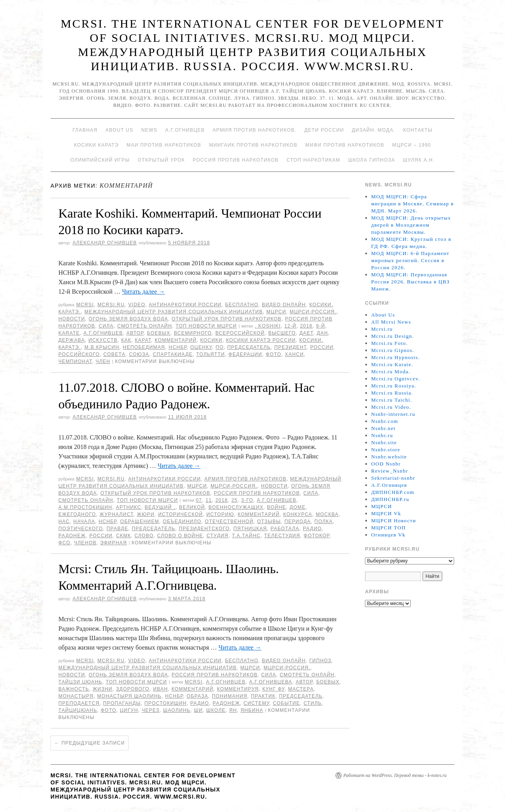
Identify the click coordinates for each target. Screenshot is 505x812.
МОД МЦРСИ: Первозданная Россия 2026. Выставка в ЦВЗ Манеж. (411, 282)
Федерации (245, 354)
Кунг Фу (273, 689)
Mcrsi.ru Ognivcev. (396, 379)
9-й (321, 326)
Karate (69, 333)
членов (85, 543)
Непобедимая (144, 347)
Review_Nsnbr (390, 471)
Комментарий (176, 340)
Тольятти (210, 354)
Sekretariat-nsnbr (393, 478)
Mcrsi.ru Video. (391, 407)
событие (287, 703)
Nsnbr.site (384, 442)
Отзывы (269, 521)
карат (143, 340)
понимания (230, 696)
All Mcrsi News (391, 322)
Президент (290, 347)
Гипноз (320, 661)
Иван (161, 689)
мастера (301, 689)
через (151, 710)
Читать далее (143, 291)
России (322, 347)
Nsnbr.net (383, 428)
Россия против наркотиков (236, 160)
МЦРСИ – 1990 (411, 145)
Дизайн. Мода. (374, 130)
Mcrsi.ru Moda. (391, 372)
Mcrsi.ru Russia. (392, 393)
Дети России (324, 130)
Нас (64, 521)
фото (274, 354)
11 (209, 500)
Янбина (252, 710)
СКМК (123, 536)
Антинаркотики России (185, 305)
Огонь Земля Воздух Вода (128, 319)
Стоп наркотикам (313, 160)
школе (216, 710)
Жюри (146, 514)
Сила (106, 326)
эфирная (114, 543)
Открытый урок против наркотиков (226, 319)
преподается (79, 703)
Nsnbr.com (385, 421)
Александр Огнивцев (105, 243)
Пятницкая (250, 529)
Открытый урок (161, 160)
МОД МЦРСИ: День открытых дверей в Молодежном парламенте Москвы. (411, 225)
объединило (182, 521)
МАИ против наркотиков (164, 145)
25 (234, 500)
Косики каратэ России (261, 340)
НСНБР (178, 347)
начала (84, 521)
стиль (312, 703)
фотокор (317, 536)
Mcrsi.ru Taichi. (392, 400)
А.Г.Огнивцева (270, 682)
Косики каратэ (96, 145)
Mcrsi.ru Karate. (392, 364)
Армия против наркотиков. (255, 130)
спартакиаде (173, 354)
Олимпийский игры (100, 160)
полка (324, 521)
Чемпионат (75, 361)
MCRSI (85, 305)
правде (117, 529)
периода (298, 521)
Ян (233, 710)
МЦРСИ (276, 312)
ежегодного (77, 514)
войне (277, 507)
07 (199, 500)
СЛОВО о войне (180, 536)
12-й (291, 326)
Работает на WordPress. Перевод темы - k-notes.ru (395, 775)
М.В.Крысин (102, 347)
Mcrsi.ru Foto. (390, 343)
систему (256, 703)
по (220, 347)
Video (137, 305)
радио (312, 529)
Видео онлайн (284, 305)
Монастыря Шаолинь (129, 696)
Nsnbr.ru (382, 435)
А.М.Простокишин (85, 507)
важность (74, 689)
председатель (249, 347)
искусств (103, 340)
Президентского (204, 529)
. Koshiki (267, 326)
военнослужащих (236, 507)
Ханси (294, 354)
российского (79, 354)
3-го (247, 500)
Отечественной (229, 521)
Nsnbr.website (389, 457)
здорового (133, 689)
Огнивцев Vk (388, 535)
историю (220, 514)
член (103, 361)
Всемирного (193, 333)
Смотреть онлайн (145, 326)
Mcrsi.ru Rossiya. (394, 386)
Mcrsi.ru (111, 305)
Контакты (418, 130)
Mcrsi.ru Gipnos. (393, 350)
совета (114, 354)
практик (263, 696)
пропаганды (122, 703)
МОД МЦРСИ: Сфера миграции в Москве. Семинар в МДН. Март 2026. (413, 204)
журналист (116, 514)
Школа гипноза (371, 160)
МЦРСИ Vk (386, 513)
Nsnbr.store (386, 450)
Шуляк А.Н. (419, 160)
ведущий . (160, 507)
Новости (72, 319)
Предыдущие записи (90, 743)
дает (306, 333)
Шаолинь (177, 710)
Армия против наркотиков (245, 479)
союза (139, 354)
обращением (140, 521)
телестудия (282, 536)
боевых (159, 333)
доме (297, 507)
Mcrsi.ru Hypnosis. (396, 357)
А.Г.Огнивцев (185, 130)
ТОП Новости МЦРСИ (206, 326)
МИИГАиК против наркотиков (253, 145)
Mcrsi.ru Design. (393, 336)
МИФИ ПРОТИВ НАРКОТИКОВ (345, 145)
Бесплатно (241, 305)
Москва (327, 514)
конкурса (298, 514)
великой (192, 507)
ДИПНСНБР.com (393, 492)
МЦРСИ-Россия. (313, 312)
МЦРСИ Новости (394, 521)
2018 (307, 326)
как (126, 340)
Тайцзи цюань (80, 682)
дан (322, 333)
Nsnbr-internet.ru (393, 414)
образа (197, 696)
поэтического (81, 529)
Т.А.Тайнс (246, 536)
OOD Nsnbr (386, 464)
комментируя (238, 689)
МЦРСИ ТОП (389, 528)
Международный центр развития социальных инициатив (174, 312)
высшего (282, 333)
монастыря (76, 696)
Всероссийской (240, 333)
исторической (181, 514)
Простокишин (166, 703)
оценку (201, 347)
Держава (72, 340)
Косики (211, 340)
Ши (198, 710)
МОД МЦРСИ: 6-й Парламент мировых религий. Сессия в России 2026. (410, 260)
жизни (103, 689)
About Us (119, 130)
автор (135, 333)
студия (218, 536)
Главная (85, 130)
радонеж (72, 536)
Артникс (129, 507)
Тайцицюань (78, 710)
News (149, 130)
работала (285, 529)
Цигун (129, 710)
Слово (144, 536)
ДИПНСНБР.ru (390, 499)
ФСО (64, 543)
